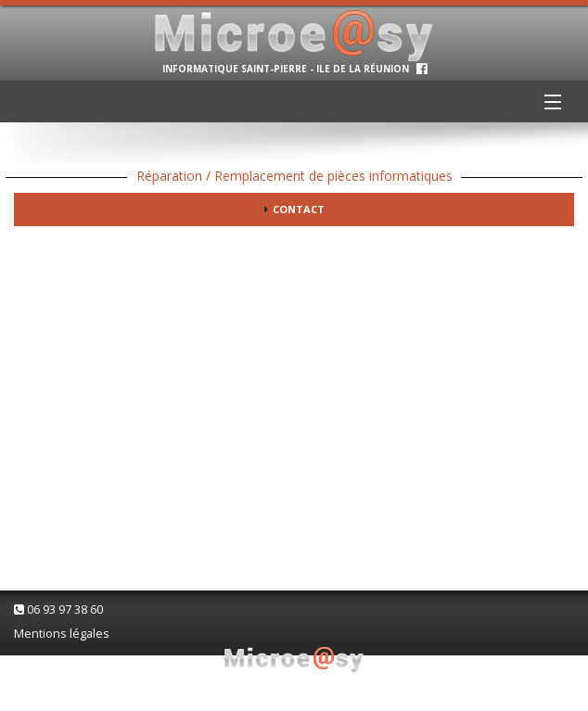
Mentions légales (62, 633)
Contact (299, 209)
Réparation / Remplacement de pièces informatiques (294, 176)
